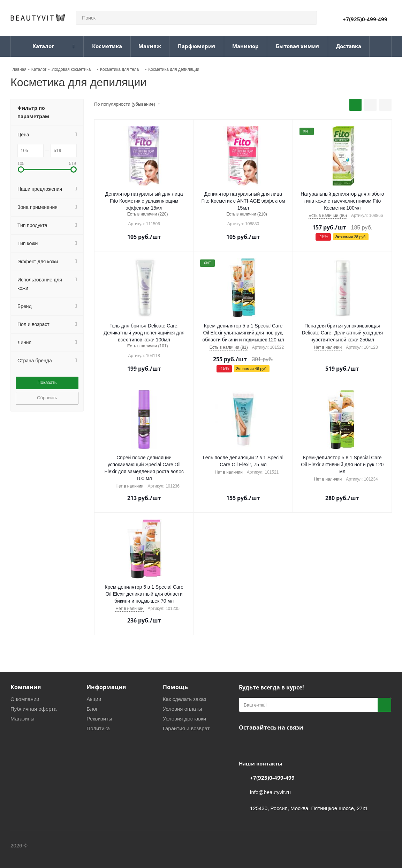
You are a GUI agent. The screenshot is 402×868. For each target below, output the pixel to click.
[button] (21, 169)
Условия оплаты (183, 709)
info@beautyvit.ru (270, 792)
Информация (106, 687)
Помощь (175, 687)
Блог (92, 709)
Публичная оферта (33, 709)
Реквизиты (99, 719)
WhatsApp (281, 744)
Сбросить (47, 398)
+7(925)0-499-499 (365, 19)
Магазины (22, 719)
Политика (98, 728)
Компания (26, 687)
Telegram (263, 744)
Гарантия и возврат (186, 728)
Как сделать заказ (185, 699)
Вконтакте (246, 744)
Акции (94, 699)
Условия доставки (184, 719)
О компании (25, 699)
